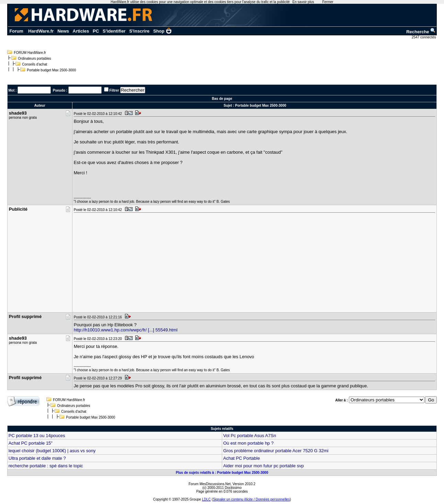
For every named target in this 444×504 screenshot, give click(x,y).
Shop (162, 31)
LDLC (206, 499)
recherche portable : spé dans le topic (46, 466)
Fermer (328, 2)
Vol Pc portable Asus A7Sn (250, 436)
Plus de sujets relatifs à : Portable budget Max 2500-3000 (222, 473)
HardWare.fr (41, 31)
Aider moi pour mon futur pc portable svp (264, 466)
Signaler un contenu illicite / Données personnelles (251, 499)
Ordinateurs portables (34, 58)
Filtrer (114, 90)
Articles (81, 31)
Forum (16, 31)
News (63, 31)
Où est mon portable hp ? (248, 443)
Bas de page (222, 99)
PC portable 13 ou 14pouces (37, 436)
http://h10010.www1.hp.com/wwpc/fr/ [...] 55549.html (126, 330)
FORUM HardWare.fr (30, 53)
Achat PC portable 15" (31, 443)
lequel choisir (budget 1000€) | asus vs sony (52, 451)
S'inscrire (140, 31)
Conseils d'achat (35, 64)
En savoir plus (303, 2)
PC (96, 31)
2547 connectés (424, 37)
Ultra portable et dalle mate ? (37, 458)
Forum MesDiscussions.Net (209, 484)
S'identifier (114, 31)
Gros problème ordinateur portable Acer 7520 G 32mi (276, 451)
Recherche (421, 32)
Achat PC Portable (242, 458)
